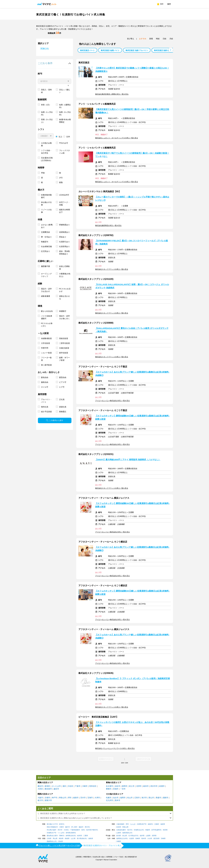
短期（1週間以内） (65, 116)
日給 (165, 39)
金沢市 (136, 836)
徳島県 (91, 839)
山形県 (119, 833)
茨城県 (49, 833)
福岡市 (123, 798)
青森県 (148, 830)
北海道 (119, 830)
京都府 (157, 824)
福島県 (125, 833)
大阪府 (119, 824)
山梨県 (148, 836)
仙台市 (116, 798)
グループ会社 (119, 857)
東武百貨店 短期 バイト (110, 50)
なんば (133, 824)
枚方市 (40, 800)
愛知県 (49, 836)
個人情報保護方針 (131, 857)
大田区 (40, 789)
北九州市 (109, 800)
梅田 (123, 824)
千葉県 (73, 830)
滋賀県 (163, 824)
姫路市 (76, 798)
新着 (151, 39)
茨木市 (83, 798)
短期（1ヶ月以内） (47, 123)
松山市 (130, 798)
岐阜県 (80, 836)
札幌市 (109, 798)
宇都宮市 (94, 830)
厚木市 (87, 827)
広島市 (137, 798)
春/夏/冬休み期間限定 (65, 131)
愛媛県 (49, 841)
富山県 (125, 836)
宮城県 (136, 830)
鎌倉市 (81, 827)
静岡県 (68, 836)
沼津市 (139, 786)
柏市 (83, 830)
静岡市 (125, 786)
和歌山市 (63, 798)
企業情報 (79, 857)
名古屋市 (109, 786)
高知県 (61, 841)
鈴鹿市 (162, 786)
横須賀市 (48, 789)
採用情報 (109, 857)
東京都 (49, 824)
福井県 (142, 836)
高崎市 (73, 833)
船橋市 (78, 830)
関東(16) (45, 49)
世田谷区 (93, 786)
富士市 (132, 786)
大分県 (150, 839)
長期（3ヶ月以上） (47, 131)
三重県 (86, 836)
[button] (171, 50)
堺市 (70, 798)
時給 (158, 39)
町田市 (62, 824)
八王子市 (55, 824)
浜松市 (118, 786)
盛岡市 (159, 830)
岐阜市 (146, 786)
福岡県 (119, 839)
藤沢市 (68, 827)
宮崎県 (163, 839)
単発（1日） (46, 115)
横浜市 (40, 786)
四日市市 (154, 786)
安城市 (116, 789)
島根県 (67, 839)
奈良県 (119, 827)
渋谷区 (71, 786)
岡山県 (55, 839)
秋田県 (165, 830)
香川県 (79, 839)
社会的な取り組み (99, 857)
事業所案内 (87, 857)
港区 (64, 786)
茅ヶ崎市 (74, 827)
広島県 (49, 839)
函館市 (166, 798)
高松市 (84, 839)
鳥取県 (61, 839)
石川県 (131, 836)
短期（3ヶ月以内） (65, 123)
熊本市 (118, 800)
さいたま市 (56, 786)
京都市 (47, 798)
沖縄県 (119, 841)
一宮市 (123, 789)
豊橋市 (109, 789)
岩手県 (154, 830)
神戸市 (55, 798)
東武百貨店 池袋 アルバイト (137, 50)
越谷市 (56, 789)
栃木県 (89, 830)
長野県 (154, 836)
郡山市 (151, 798)
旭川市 (144, 798)
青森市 (158, 798)
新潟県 (119, 836)
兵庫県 (139, 824)
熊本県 (144, 839)
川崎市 (85, 786)
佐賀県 (132, 839)
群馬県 (68, 833)
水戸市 (54, 833)
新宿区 (47, 786)
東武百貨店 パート (87, 50)
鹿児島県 (156, 839)
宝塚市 (90, 798)
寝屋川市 (48, 800)
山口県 (73, 839)
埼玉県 (49, 830)
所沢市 (60, 830)
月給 (171, 39)
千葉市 (78, 786)
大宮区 (66, 830)
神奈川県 (50, 827)
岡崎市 (62, 836)
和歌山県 (125, 827)
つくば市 (61, 833)
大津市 (97, 798)
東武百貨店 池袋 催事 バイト (165, 50)
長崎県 (138, 839)
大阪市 (40, 798)
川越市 (54, 830)
